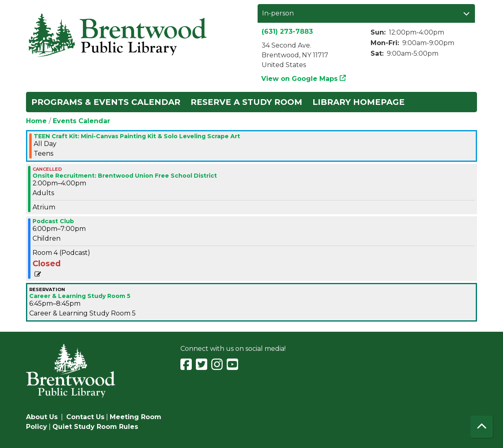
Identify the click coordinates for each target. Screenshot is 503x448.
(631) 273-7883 (287, 32)
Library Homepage (359, 102)
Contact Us (85, 417)
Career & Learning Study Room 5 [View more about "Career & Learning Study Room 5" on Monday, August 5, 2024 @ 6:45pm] (80, 296)
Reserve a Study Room (246, 102)
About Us (42, 417)
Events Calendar (81, 121)
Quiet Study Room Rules (95, 427)
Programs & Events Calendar (106, 102)
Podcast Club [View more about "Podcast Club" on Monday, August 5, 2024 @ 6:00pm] (53, 221)
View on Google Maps (300, 79)
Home (36, 121)
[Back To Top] (482, 427)
